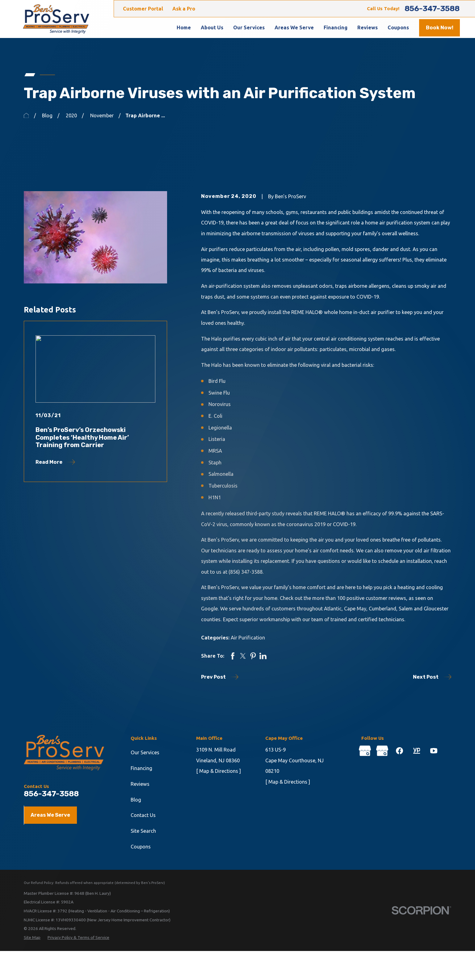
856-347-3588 (432, 9)
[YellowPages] (417, 751)
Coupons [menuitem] (398, 27)
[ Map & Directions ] (219, 771)
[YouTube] (434, 751)
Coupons (141, 847)
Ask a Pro (184, 9)
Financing (141, 768)
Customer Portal (143, 9)
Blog (136, 800)
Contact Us (143, 815)
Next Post (432, 677)
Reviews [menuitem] (368, 27)
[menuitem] (32, 938)
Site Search (143, 831)
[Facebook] (399, 751)
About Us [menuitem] (212, 27)
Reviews (140, 784)
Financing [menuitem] (336, 27)
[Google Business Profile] (365, 751)
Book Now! (440, 28)
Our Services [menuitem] (249, 27)
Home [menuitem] (184, 27)
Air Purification (248, 638)
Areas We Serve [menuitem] (294, 27)
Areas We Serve (50, 815)
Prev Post (220, 677)
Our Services (145, 752)
